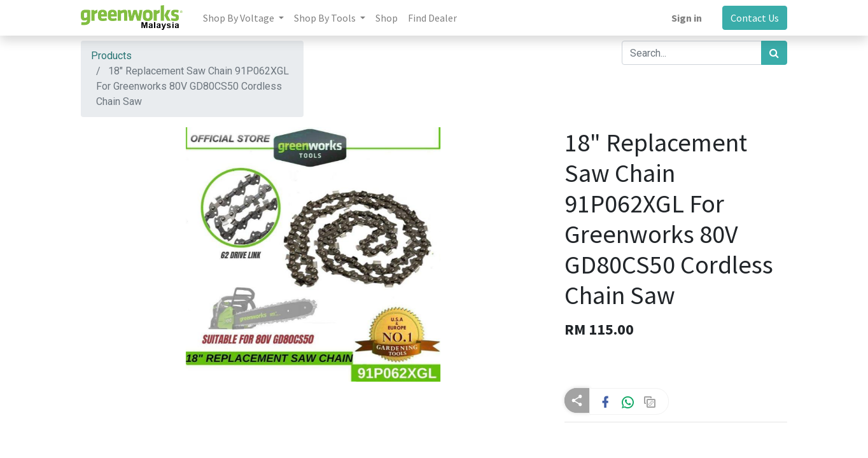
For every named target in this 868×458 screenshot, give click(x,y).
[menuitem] (387, 18)
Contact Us (755, 18)
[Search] (774, 53)
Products (111, 56)
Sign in (687, 18)
